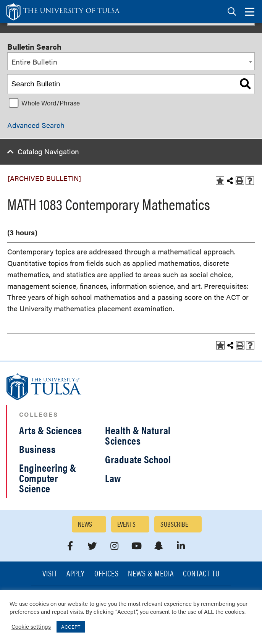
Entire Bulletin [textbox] (34, 62)
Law (113, 478)
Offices (107, 574)
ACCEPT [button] (71, 627)
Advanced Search (36, 125)
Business (37, 449)
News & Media (151, 574)
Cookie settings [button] (31, 626)
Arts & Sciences (50, 430)
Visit (50, 574)
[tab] (232, 12)
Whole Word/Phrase (51, 103)
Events (127, 524)
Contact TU (201, 574)
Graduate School (138, 459)
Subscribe (174, 524)
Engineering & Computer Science (48, 478)
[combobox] (131, 61)
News (85, 524)
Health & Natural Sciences (138, 435)
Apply (76, 574)
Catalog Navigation (48, 151)
